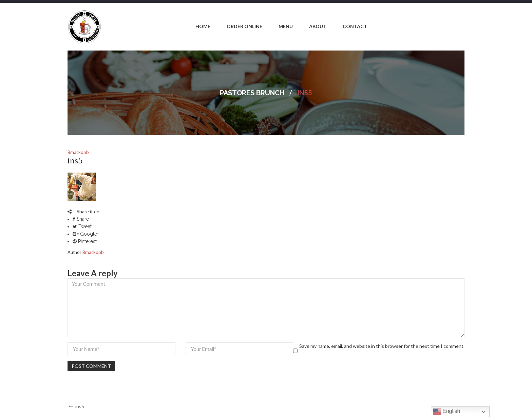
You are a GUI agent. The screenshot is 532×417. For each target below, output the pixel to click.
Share (81, 219)
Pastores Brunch (252, 93)
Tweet (82, 226)
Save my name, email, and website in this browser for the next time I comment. (382, 346)
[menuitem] (203, 27)
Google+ (86, 234)
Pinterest (85, 241)
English (447, 412)
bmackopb (78, 152)
